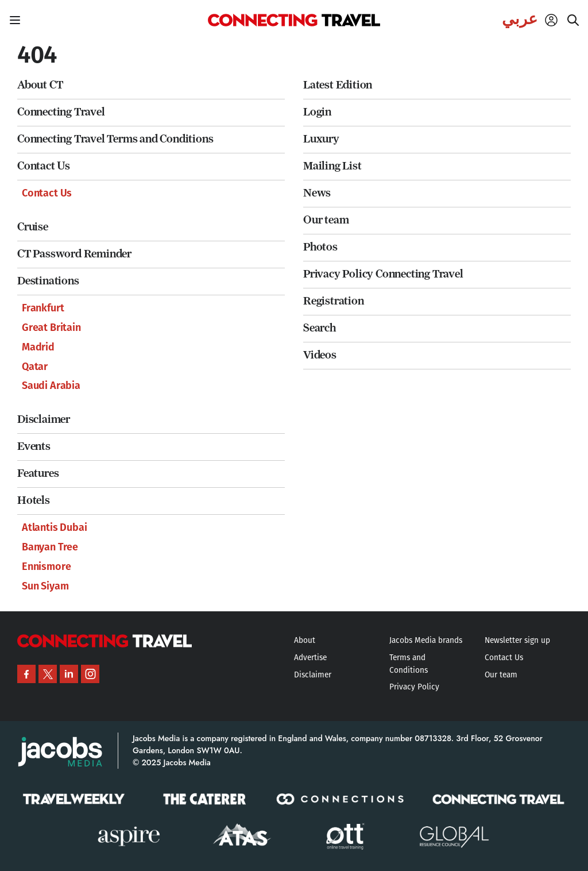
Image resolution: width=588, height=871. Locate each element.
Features (38, 473)
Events (34, 446)
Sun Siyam (45, 586)
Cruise (33, 227)
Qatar (35, 367)
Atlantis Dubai (54, 527)
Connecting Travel (61, 112)
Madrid (38, 347)
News (317, 193)
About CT (40, 85)
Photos (320, 247)
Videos (320, 355)
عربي (520, 19)
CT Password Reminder (74, 254)
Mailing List (332, 166)
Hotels (34, 500)
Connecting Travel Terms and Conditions (115, 139)
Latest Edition (338, 85)
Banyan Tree (50, 547)
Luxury (321, 139)
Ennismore (46, 566)
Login (317, 112)
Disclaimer (44, 419)
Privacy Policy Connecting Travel (383, 274)
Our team (326, 220)
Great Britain (51, 327)
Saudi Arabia (51, 386)
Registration (334, 301)
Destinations (48, 281)
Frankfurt (43, 308)
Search (320, 328)
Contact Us (44, 166)
